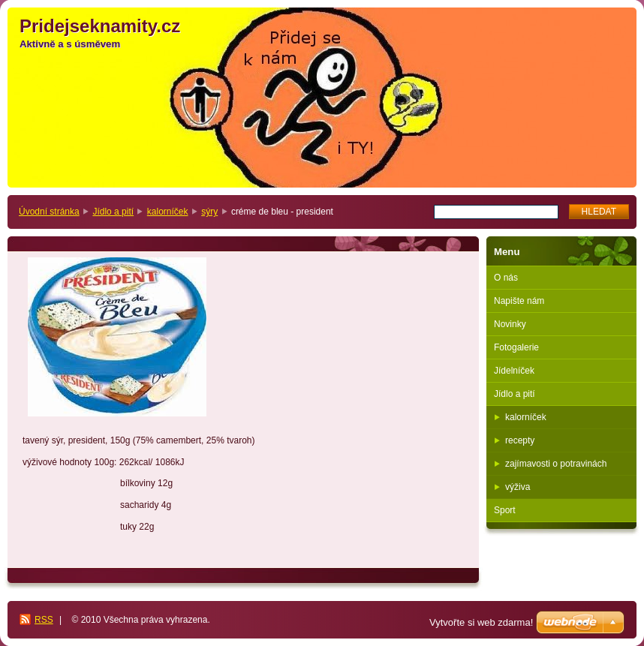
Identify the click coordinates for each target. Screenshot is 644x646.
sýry (209, 212)
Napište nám (519, 301)
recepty (520, 440)
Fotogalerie (516, 347)
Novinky (510, 324)
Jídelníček (514, 371)
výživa (518, 487)
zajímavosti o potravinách (556, 464)
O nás (506, 278)
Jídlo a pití (113, 212)
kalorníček (168, 212)
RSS (44, 620)
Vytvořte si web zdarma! (481, 622)
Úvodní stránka (49, 212)
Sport (505, 510)
